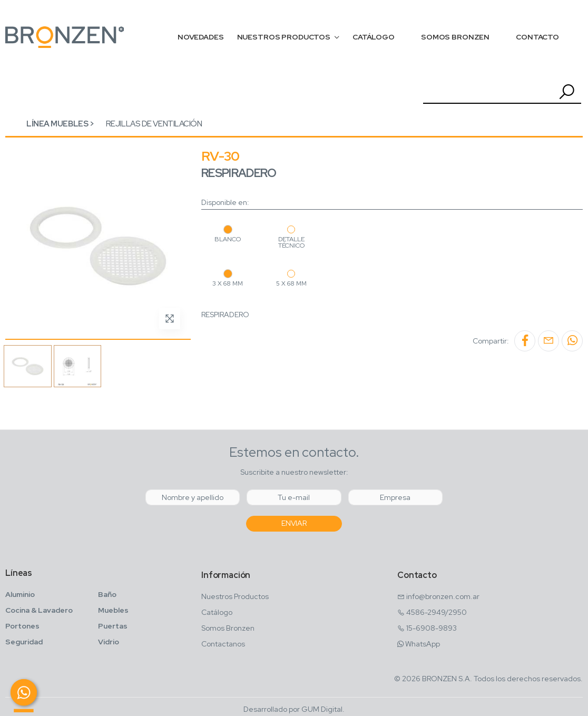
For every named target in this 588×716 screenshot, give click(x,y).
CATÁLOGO (374, 37)
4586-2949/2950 (437, 612)
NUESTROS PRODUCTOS (284, 37)
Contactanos (223, 644)
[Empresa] (395, 497)
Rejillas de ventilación (154, 124)
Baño (107, 594)
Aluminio (20, 594)
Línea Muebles (57, 124)
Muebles (113, 610)
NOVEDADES (201, 37)
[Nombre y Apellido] (193, 497)
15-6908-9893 (432, 628)
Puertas (113, 626)
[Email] (294, 497)
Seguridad (24, 642)
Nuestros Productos (235, 596)
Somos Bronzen (228, 628)
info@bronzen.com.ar (443, 596)
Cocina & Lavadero (39, 610)
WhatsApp (423, 644)
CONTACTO (537, 37)
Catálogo (217, 612)
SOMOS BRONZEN (455, 37)
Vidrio (109, 642)
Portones (22, 626)
